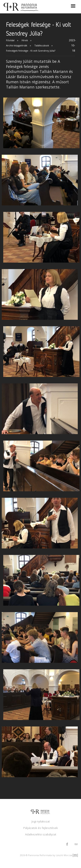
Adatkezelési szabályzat (41, 834)
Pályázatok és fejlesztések (41, 828)
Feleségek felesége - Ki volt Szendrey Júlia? (31, 51)
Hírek (25, 40)
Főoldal (10, 40)
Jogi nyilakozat (41, 821)
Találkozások (42, 45)
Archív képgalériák (17, 45)
